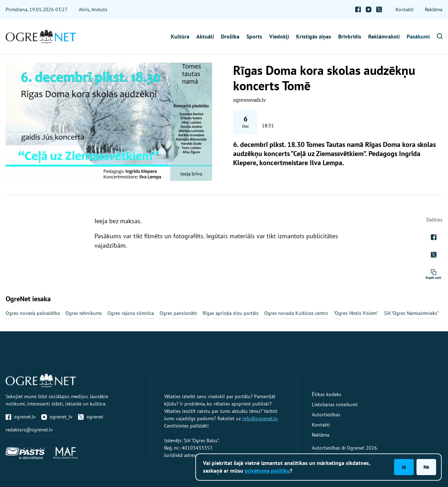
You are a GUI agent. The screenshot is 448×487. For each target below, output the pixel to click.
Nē (426, 467)
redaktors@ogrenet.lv (29, 430)
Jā (404, 467)
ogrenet (91, 417)
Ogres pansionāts (178, 313)
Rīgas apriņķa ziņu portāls (231, 313)
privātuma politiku (267, 471)
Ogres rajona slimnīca (131, 313)
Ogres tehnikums (84, 313)
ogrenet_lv (57, 417)
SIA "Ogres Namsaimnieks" (411, 313)
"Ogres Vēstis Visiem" (356, 313)
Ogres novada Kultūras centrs (296, 313)
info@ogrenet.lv (260, 418)
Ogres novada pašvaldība (33, 313)
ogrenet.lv (21, 417)
